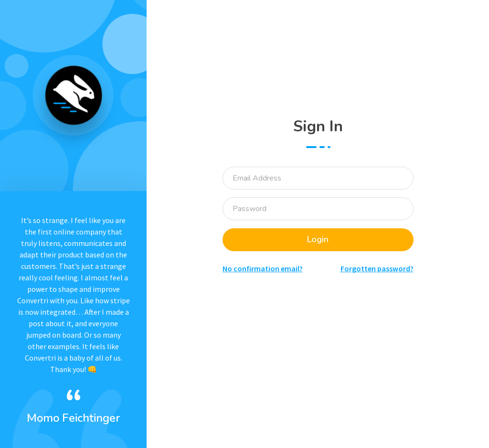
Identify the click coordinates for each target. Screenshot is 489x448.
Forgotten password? (377, 268)
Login (318, 239)
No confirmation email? (263, 268)
